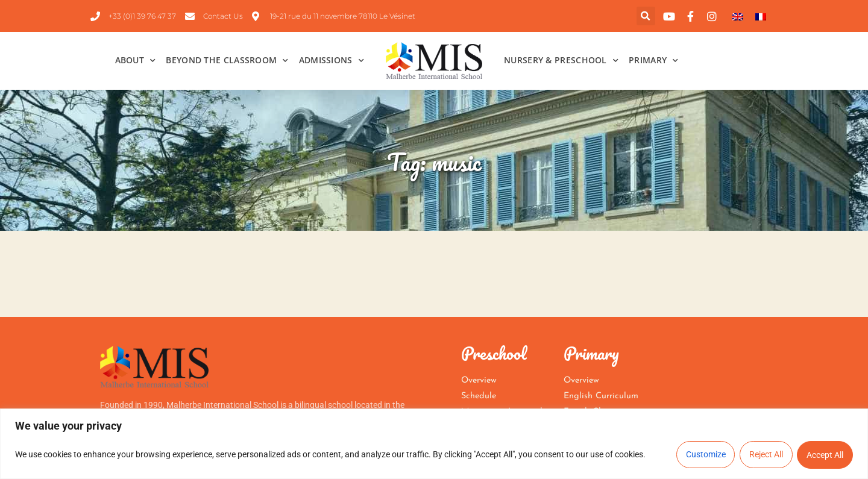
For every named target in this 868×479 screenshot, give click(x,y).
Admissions (332, 61)
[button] (646, 16)
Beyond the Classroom (227, 61)
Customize (705, 455)
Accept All (825, 455)
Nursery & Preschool (561, 61)
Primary (653, 61)
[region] (434, 444)
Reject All (766, 455)
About (136, 61)
